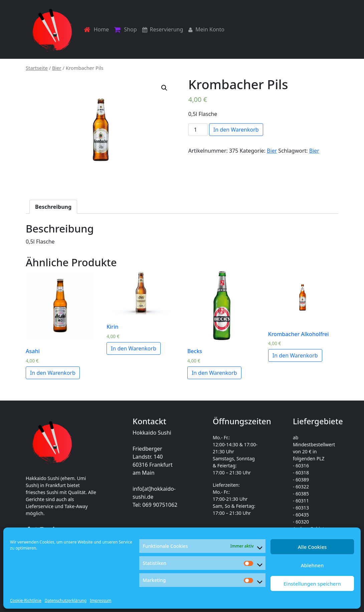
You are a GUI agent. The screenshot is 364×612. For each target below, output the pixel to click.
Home (96, 30)
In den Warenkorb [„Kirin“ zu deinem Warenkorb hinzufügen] (134, 348)
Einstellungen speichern (312, 584)
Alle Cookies (312, 547)
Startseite (37, 68)
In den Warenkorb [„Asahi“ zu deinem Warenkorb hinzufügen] (53, 373)
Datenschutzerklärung (66, 600)
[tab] (53, 207)
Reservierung (163, 29)
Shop (126, 30)
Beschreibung (53, 207)
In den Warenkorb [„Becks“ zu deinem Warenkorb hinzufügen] (214, 373)
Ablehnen (312, 565)
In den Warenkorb (236, 130)
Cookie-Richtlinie (26, 600)
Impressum (101, 600)
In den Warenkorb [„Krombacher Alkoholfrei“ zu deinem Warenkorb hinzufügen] (295, 355)
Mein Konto (206, 29)
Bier (57, 68)
